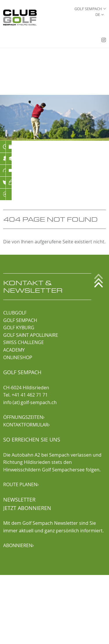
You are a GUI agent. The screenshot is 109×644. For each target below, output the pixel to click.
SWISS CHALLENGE (24, 342)
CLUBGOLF (15, 313)
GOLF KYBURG (19, 328)
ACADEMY (14, 350)
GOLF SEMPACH (20, 320)
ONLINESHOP (18, 357)
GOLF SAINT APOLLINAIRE (31, 335)
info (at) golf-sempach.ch (30, 402)
